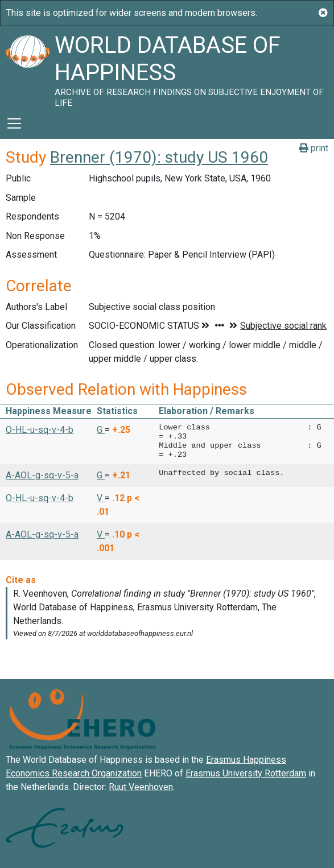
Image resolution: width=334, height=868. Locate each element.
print (314, 148)
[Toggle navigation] (14, 123)
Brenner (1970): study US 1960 (159, 157)
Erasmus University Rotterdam (246, 773)
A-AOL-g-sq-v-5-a (42, 475)
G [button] (101, 430)
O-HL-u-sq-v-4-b (40, 430)
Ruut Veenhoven (141, 787)
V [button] (101, 498)
